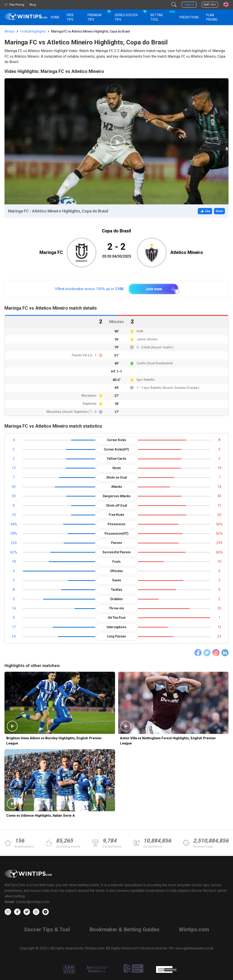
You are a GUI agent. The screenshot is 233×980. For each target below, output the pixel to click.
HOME (55, 17)
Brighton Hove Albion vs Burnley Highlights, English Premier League (54, 741)
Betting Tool (162, 15)
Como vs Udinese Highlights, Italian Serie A (41, 816)
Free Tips (70, 17)
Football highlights (33, 31)
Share (219, 211)
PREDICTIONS (189, 17)
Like (205, 211)
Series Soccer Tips (126, 17)
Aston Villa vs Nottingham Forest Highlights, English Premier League (168, 741)
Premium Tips (94, 17)
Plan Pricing (212, 17)
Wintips (10, 31)
